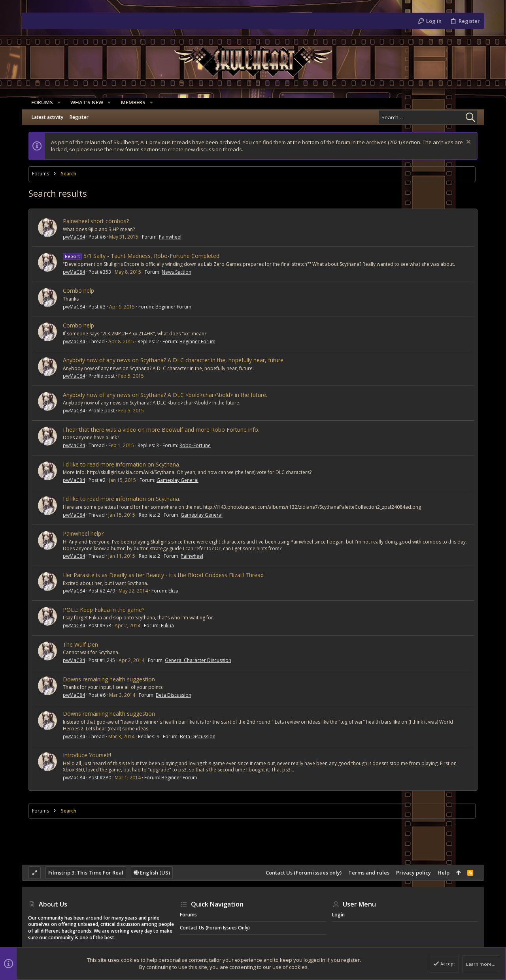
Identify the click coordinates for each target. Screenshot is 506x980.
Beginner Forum (173, 307)
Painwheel (170, 237)
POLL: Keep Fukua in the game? (104, 610)
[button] (56, 103)
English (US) (152, 873)
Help (444, 873)
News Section (177, 272)
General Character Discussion (198, 660)
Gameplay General (177, 480)
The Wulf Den (80, 644)
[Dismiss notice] (467, 143)
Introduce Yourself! (87, 755)
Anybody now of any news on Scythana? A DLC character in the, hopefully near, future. (174, 360)
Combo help (78, 291)
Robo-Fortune (195, 445)
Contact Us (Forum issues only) (304, 873)
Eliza (173, 591)
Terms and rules (369, 873)
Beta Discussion (174, 695)
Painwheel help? (83, 533)
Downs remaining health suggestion (109, 679)
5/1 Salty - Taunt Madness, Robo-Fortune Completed (141, 256)
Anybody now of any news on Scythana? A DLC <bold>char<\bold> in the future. (165, 395)
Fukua (167, 625)
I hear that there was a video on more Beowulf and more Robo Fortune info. (161, 430)
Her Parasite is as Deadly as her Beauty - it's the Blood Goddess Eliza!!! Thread (163, 575)
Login (338, 915)
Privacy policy (413, 873)
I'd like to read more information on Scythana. (122, 464)
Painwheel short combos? (96, 221)
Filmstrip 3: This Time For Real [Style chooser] (86, 873)
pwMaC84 (74, 237)
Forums (188, 915)
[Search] (428, 117)
